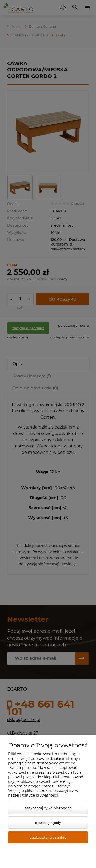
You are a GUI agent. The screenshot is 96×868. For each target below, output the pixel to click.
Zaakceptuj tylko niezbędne (48, 808)
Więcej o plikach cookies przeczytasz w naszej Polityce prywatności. (43, 793)
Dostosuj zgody (48, 823)
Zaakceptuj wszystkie (48, 837)
